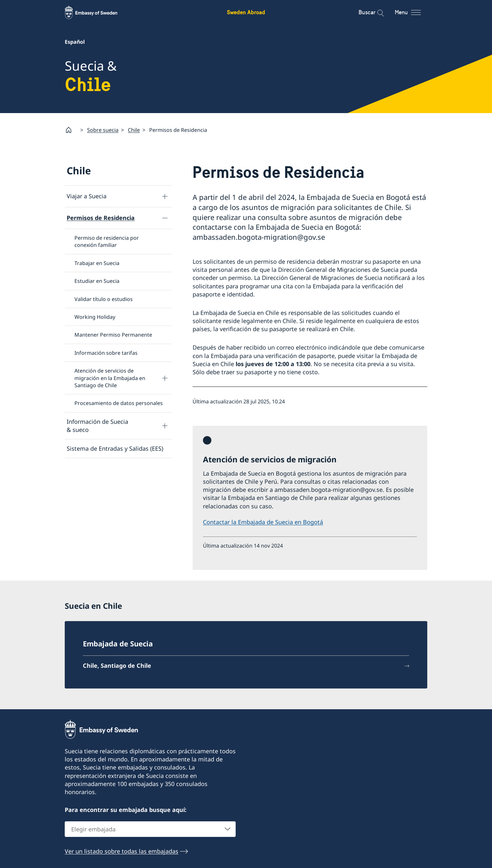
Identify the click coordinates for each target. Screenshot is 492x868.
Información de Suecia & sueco (97, 426)
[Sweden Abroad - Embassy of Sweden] (97, 12)
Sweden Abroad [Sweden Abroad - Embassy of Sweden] (246, 12)
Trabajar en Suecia (97, 263)
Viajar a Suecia (87, 196)
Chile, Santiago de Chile (117, 665)
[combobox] (150, 829)
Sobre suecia (103, 130)
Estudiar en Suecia (97, 281)
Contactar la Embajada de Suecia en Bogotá (263, 522)
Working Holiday (95, 317)
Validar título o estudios (104, 299)
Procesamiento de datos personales (119, 403)
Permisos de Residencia (101, 218)
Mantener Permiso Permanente (113, 335)
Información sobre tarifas (106, 353)
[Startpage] (71, 130)
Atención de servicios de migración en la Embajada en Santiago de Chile (110, 378)
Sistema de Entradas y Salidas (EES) (115, 448)
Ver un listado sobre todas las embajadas (122, 851)
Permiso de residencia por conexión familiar (107, 241)
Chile (134, 130)
